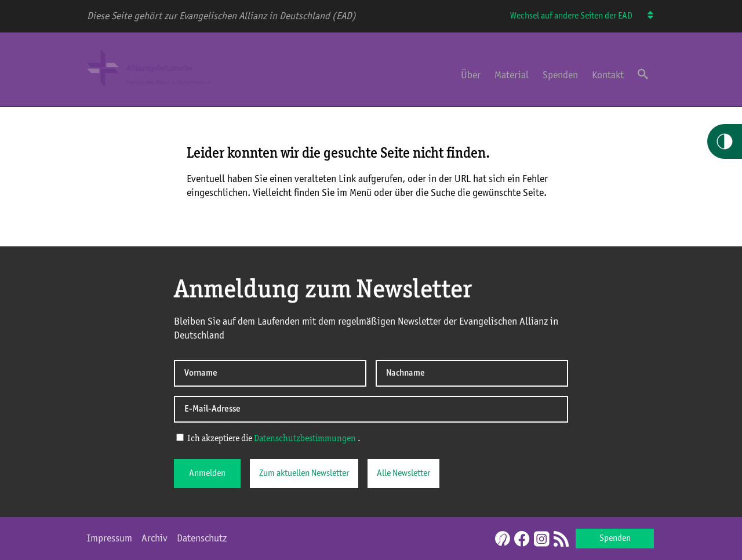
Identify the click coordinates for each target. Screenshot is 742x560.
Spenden (560, 75)
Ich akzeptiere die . (268, 438)
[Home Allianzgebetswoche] (161, 89)
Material (512, 75)
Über (471, 75)
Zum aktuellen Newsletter (304, 474)
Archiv (154, 539)
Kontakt (608, 75)
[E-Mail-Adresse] (371, 409)
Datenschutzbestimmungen (305, 439)
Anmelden (207, 474)
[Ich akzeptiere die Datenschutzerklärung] (180, 437)
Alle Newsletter (403, 474)
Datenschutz (202, 539)
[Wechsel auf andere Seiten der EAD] (645, 16)
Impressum (110, 539)
